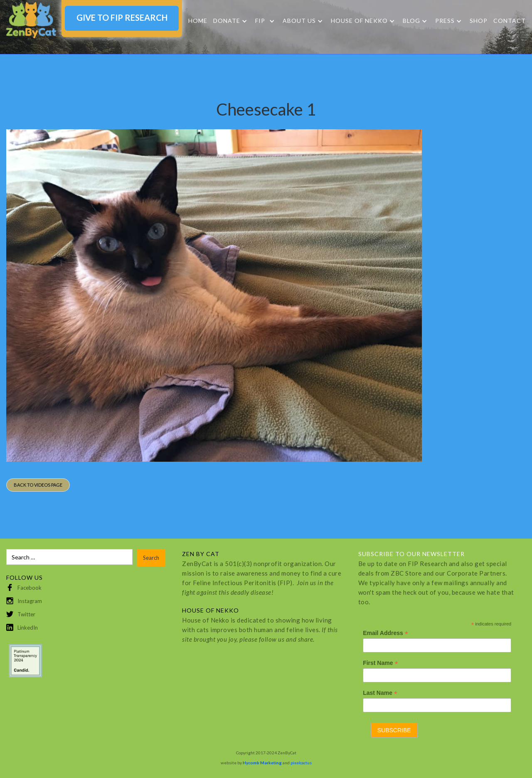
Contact (510, 21)
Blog (411, 21)
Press (445, 21)
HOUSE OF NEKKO (359, 21)
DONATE (227, 21)
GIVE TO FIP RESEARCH (122, 17)
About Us (299, 21)
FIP (260, 21)
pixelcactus (301, 763)
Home (198, 21)
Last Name (380, 693)
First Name (380, 663)
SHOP (479, 21)
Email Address (385, 633)
